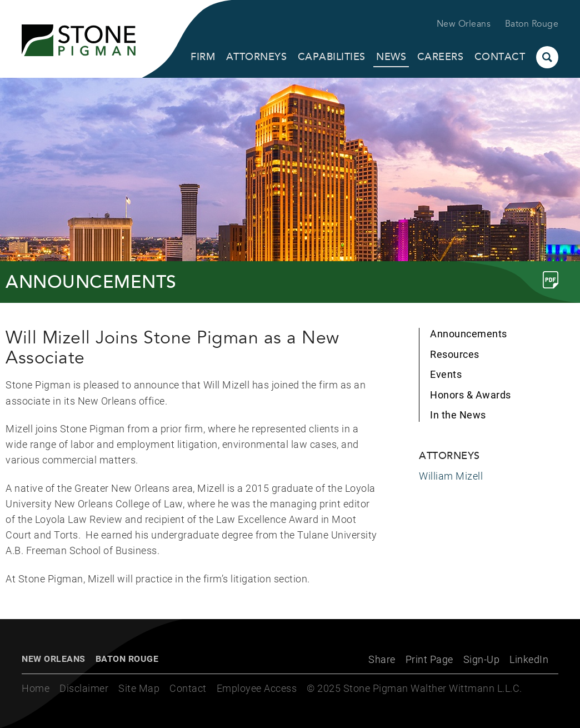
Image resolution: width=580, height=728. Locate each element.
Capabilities (332, 57)
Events (446, 374)
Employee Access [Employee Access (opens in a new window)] (257, 688)
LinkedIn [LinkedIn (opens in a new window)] (529, 659)
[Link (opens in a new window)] (551, 280)
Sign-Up (482, 659)
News (391, 57)
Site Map (139, 688)
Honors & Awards (471, 395)
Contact (500, 57)
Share (382, 659)
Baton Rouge (532, 24)
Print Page (429, 659)
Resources (455, 354)
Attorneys (257, 57)
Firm (203, 57)
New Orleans (464, 24)
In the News (458, 415)
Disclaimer (84, 688)
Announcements (469, 334)
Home (36, 688)
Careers (441, 57)
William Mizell (451, 476)
